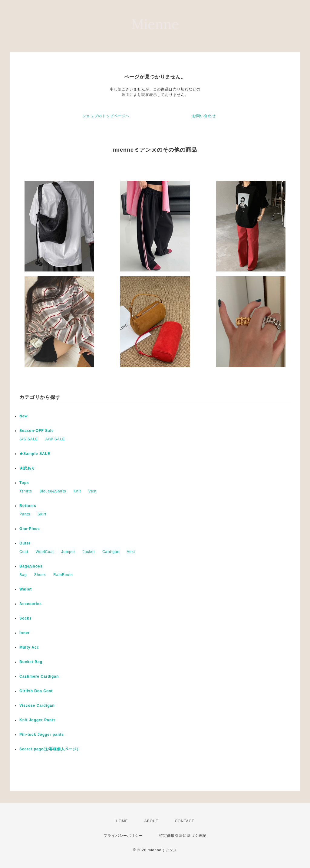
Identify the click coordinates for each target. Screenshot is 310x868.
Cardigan (111, 552)
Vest (92, 491)
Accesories (31, 604)
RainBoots (63, 575)
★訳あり (27, 468)
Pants (25, 514)
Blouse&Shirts (53, 491)
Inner (25, 633)
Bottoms (28, 506)
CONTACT (184, 821)
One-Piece (30, 529)
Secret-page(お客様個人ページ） (50, 749)
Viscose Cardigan (37, 705)
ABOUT (151, 821)
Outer (25, 543)
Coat (24, 552)
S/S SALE (29, 439)
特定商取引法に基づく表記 (183, 836)
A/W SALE (55, 439)
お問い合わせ (204, 116)
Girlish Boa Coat (36, 691)
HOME (122, 821)
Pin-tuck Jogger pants (42, 735)
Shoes (40, 575)
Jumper (68, 552)
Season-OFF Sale (37, 431)
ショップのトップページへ (106, 116)
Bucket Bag (31, 662)
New (24, 416)
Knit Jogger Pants (38, 720)
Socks (25, 618)
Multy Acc (29, 647)
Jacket (89, 552)
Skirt (42, 514)
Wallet (26, 589)
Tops (24, 483)
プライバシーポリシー (123, 836)
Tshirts (26, 491)
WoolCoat (45, 552)
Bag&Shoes (31, 566)
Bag (23, 575)
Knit (77, 491)
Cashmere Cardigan (39, 676)
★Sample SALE (35, 454)
